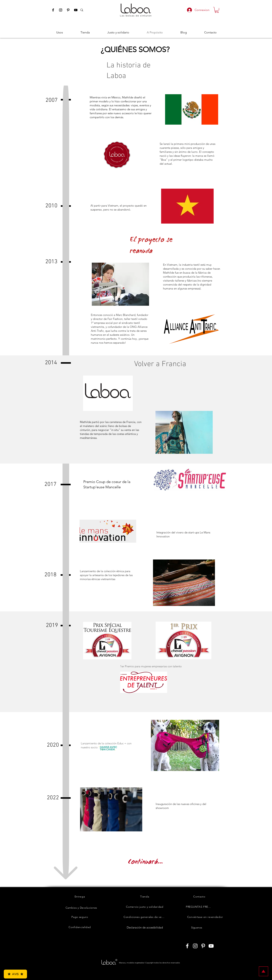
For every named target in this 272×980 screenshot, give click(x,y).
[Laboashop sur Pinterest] (203, 946)
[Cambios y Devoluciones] (81, 908)
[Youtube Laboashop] (76, 10)
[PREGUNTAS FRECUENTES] (199, 907)
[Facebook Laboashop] (53, 10)
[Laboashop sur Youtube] (211, 946)
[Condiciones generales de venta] (145, 917)
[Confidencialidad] (80, 927)
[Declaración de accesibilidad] (145, 927)
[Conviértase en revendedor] (205, 917)
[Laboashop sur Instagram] (195, 946)
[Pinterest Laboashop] (68, 10)
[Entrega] (80, 897)
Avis (15, 974)
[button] (217, 10)
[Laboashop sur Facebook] (187, 946)
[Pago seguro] (80, 917)
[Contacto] (199, 897)
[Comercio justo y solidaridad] (145, 907)
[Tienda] (145, 897)
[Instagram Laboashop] (61, 10)
